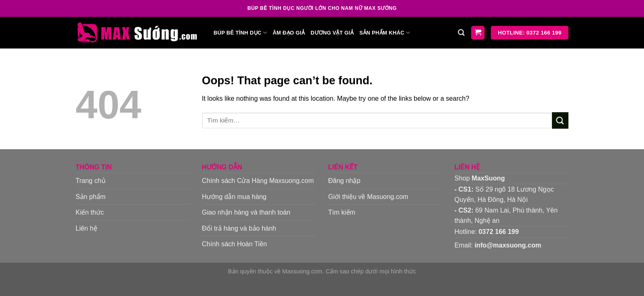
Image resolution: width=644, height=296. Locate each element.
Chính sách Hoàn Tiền (235, 244)
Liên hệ (86, 228)
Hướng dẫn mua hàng (234, 197)
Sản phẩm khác (385, 33)
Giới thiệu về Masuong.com (368, 197)
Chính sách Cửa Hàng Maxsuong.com (258, 181)
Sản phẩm (91, 197)
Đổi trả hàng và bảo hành (239, 228)
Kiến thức (90, 212)
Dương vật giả (332, 33)
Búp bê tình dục (240, 33)
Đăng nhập (344, 181)
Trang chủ (91, 181)
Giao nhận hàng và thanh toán (246, 212)
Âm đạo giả (289, 33)
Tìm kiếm (342, 212)
